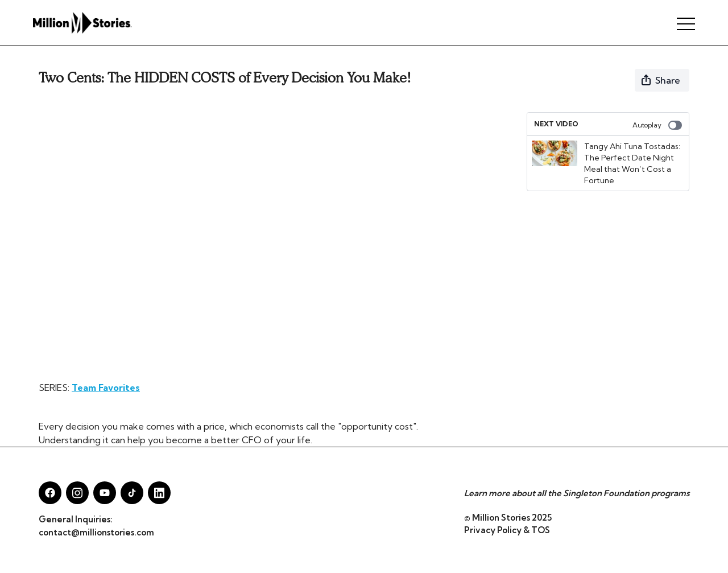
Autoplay (657, 125)
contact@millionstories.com (96, 532)
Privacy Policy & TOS (507, 530)
